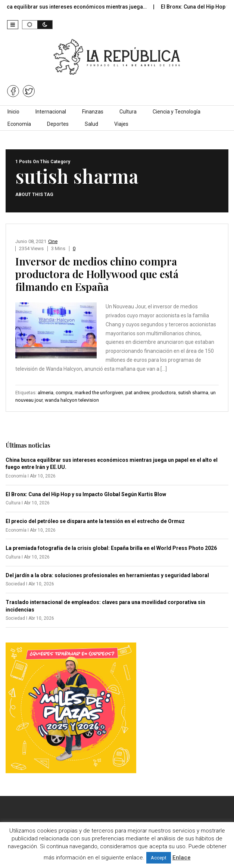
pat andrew (137, 393)
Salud (91, 124)
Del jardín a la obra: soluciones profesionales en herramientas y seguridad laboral (107, 575)
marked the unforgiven (99, 393)
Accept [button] (159, 858)
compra (64, 393)
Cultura (128, 112)
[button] (13, 25)
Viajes (121, 124)
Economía (19, 124)
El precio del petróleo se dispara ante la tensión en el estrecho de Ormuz (95, 521)
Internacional (51, 112)
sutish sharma (193, 393)
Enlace (182, 858)
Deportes (58, 124)
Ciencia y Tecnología (177, 112)
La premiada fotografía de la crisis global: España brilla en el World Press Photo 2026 (111, 548)
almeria (46, 393)
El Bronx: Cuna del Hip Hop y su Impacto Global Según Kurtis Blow (86, 494)
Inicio (13, 112)
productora (164, 393)
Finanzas (93, 112)
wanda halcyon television (72, 400)
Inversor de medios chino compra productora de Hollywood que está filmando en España (97, 274)
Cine (53, 241)
